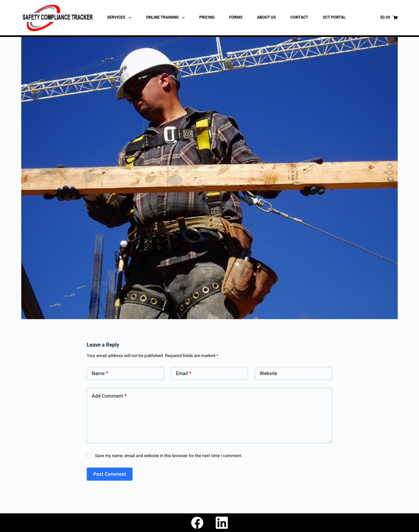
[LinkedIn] (222, 523)
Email (184, 374)
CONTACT (299, 17)
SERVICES (121, 18)
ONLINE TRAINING (167, 18)
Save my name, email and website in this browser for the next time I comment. (169, 456)
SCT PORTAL (334, 17)
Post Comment (110, 474)
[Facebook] (197, 523)
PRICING (207, 17)
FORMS (236, 17)
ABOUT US (266, 17)
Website (268, 373)
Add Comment (109, 396)
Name (100, 374)
